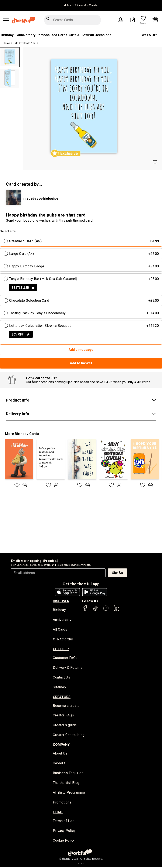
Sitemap (59, 688)
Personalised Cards (52, 35)
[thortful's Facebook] (85, 610)
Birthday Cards (21, 43)
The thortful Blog (66, 784)
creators (62, 697)
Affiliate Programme (69, 794)
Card (35, 43)
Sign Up (118, 573)
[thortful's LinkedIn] (116, 610)
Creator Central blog (69, 736)
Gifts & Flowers (81, 35)
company (61, 745)
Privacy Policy (64, 832)
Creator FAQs (63, 716)
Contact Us (61, 678)
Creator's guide (65, 726)
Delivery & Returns (68, 668)
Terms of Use (64, 822)
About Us (60, 754)
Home (7, 43)
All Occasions (101, 35)
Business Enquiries (68, 774)
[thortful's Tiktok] (96, 610)
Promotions (62, 803)
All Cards (60, 630)
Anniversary (26, 35)
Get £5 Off (149, 35)
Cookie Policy (64, 842)
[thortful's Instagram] (106, 610)
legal (58, 813)
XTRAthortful (63, 640)
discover (61, 601)
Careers (59, 764)
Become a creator (67, 706)
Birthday (7, 35)
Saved (144, 23)
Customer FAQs (65, 658)
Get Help (61, 649)
